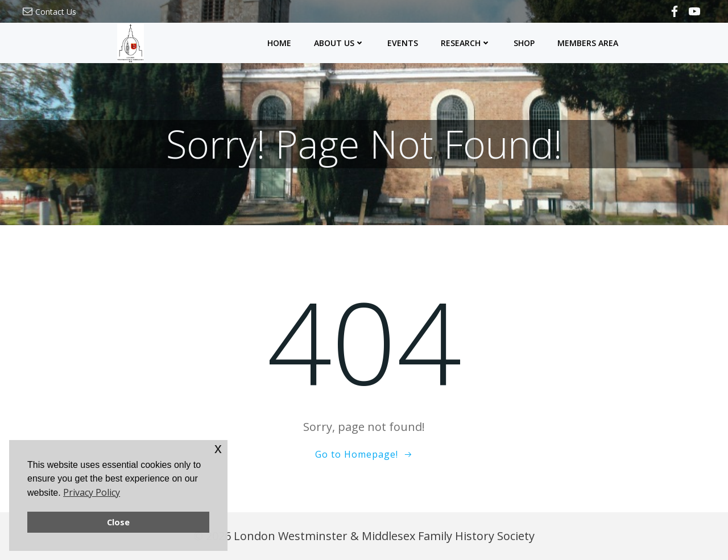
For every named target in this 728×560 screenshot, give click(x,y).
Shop (524, 43)
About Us (339, 43)
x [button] (218, 448)
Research (466, 43)
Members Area (588, 43)
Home (279, 43)
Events (403, 43)
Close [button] (118, 522)
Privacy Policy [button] (92, 492)
